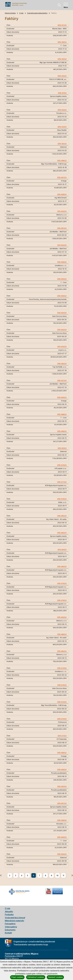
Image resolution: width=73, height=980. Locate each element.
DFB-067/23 (62, 803)
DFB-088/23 (62, 414)
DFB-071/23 (62, 736)
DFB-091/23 (62, 448)
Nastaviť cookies (55, 977)
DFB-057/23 (62, 381)
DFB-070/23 (62, 719)
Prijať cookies (17, 977)
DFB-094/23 (62, 296)
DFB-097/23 (62, 177)
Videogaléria (11, 927)
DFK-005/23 (62, 211)
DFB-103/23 (62, 127)
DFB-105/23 (62, 59)
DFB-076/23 (62, 499)
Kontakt (8, 933)
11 (63, 875)
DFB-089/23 (62, 431)
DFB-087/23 (62, 228)
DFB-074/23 (62, 685)
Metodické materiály (14, 921)
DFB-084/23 (62, 651)
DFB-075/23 (62, 465)
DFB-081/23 (62, 550)
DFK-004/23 (62, 347)
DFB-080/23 (62, 567)
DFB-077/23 (62, 482)
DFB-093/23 (62, 313)
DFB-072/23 (62, 702)
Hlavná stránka (10, 13)
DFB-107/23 (62, 25)
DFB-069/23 (62, 753)
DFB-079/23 (62, 583)
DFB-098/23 (62, 161)
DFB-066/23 (62, 770)
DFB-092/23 (62, 330)
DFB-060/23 (62, 364)
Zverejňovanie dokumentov (37, 13)
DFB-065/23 (62, 837)
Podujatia (9, 914)
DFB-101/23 (62, 93)
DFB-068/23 (62, 820)
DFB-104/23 (62, 76)
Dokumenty (10, 930)
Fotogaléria (10, 924)
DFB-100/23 (62, 144)
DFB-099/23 (62, 194)
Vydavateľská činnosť (15, 918)
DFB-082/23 (62, 533)
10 (57, 875)
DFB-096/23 (62, 262)
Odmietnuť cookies (36, 977)
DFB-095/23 (62, 279)
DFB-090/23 (62, 397)
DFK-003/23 (62, 245)
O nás (21, 13)
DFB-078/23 (62, 600)
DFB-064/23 (62, 854)
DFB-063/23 (62, 786)
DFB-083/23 (62, 617)
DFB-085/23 (62, 516)
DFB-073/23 (62, 668)
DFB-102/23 (62, 110)
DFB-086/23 (62, 634)
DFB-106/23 (62, 42)
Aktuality (9, 911)
